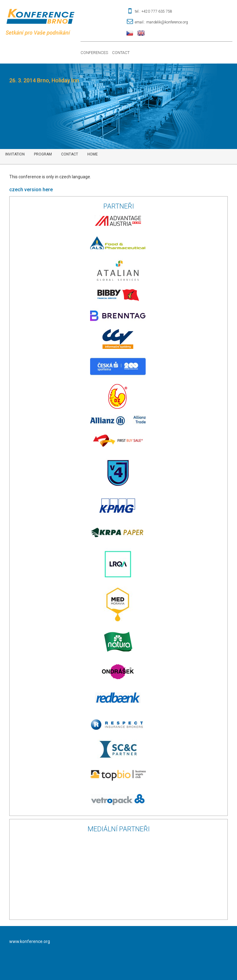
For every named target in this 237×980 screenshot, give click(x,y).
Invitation (15, 154)
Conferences (94, 53)
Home (93, 154)
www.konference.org (30, 941)
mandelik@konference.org (167, 22)
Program (43, 154)
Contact (121, 53)
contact (70, 154)
